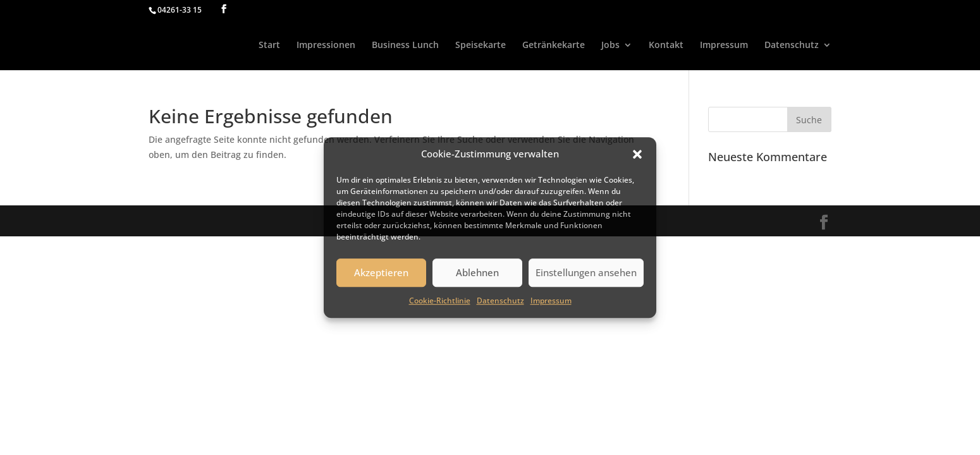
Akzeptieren (381, 273)
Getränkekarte (554, 45)
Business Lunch (405, 45)
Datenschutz (500, 300)
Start (269, 45)
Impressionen (326, 45)
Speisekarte (481, 45)
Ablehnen (477, 273)
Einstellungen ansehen (586, 273)
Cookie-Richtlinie (440, 300)
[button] (637, 154)
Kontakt (666, 45)
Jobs (610, 45)
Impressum (551, 300)
